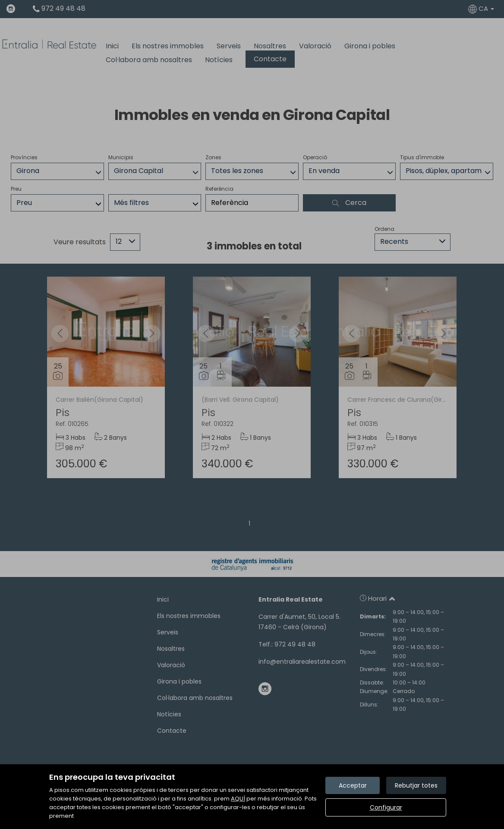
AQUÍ (238, 799)
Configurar (386, 807)
